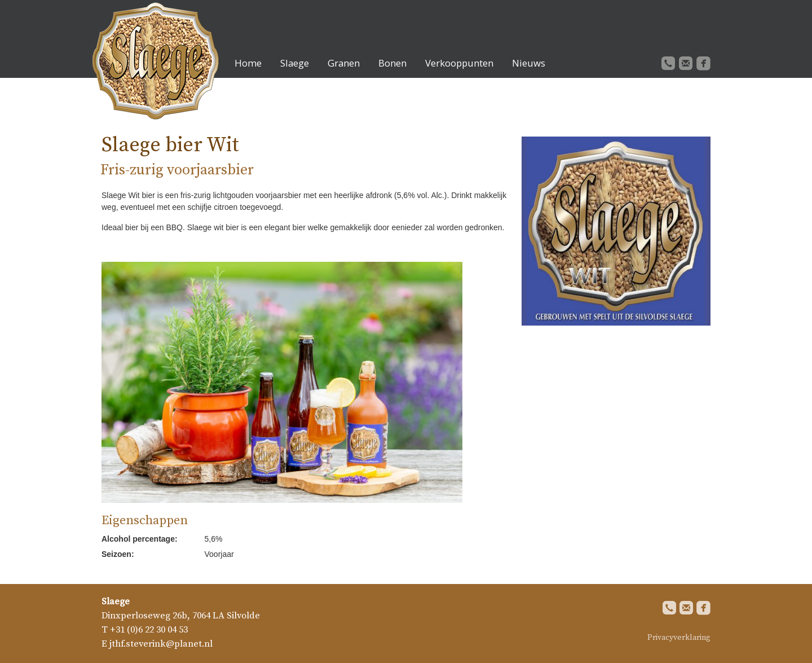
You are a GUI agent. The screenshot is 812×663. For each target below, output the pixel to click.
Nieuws (529, 63)
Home (248, 63)
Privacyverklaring (679, 638)
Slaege (295, 63)
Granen (344, 63)
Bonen (392, 63)
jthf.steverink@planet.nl (161, 644)
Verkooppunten (459, 63)
